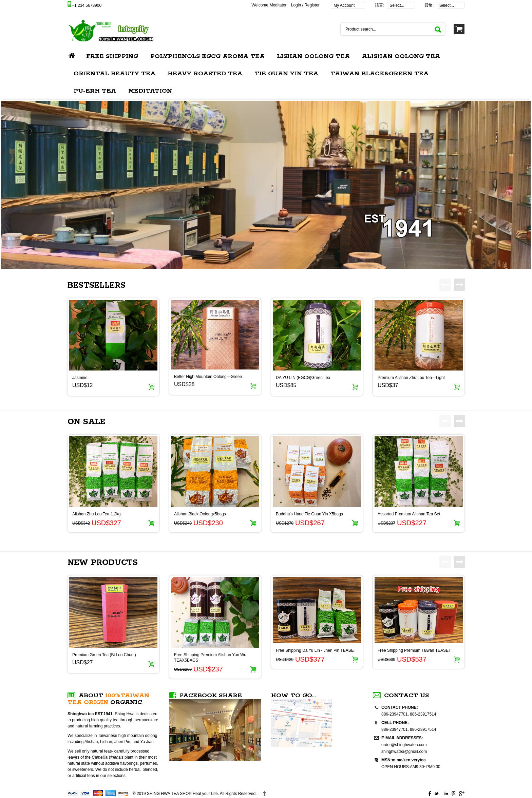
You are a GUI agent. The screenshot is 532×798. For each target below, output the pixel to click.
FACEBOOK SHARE (211, 696)
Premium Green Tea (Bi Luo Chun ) (104, 655)
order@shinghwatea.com (404, 745)
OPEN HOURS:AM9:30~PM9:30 (411, 767)
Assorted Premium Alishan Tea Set (409, 514)
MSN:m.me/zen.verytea (404, 760)
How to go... (293, 696)
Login (296, 5)
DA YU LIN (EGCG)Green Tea (303, 378)
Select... (397, 5)
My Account (344, 5)
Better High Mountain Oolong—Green (208, 377)
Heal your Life (182, 794)
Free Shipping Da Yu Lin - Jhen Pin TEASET (316, 650)
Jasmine (80, 378)
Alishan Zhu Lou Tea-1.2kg (97, 514)
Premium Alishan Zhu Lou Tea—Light (411, 378)
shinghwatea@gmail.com (404, 752)
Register (312, 5)
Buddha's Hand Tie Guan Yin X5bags (309, 514)
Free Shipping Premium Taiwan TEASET (414, 650)
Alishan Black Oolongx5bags (200, 514)
